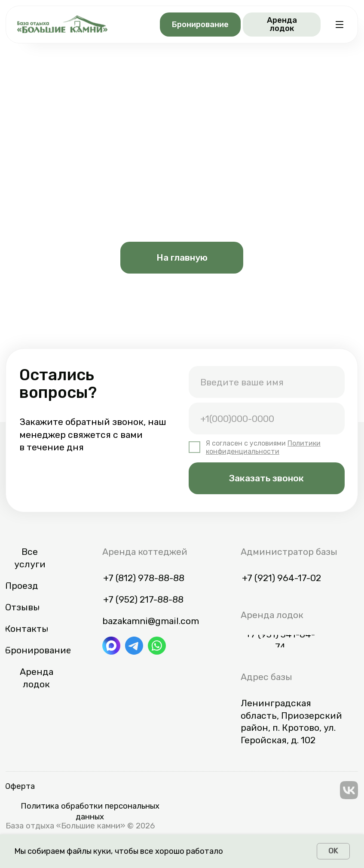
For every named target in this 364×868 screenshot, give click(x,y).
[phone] (267, 419)
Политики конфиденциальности (263, 447)
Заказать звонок (266, 478)
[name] (267, 382)
